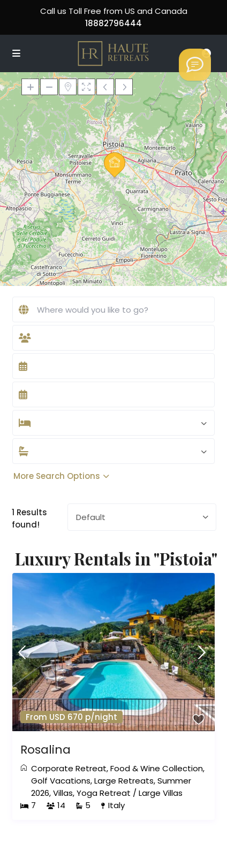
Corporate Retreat (69, 768)
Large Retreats (124, 781)
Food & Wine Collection (157, 768)
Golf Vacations (61, 781)
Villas (63, 793)
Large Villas (161, 793)
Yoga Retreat (104, 793)
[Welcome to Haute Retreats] (195, 65)
